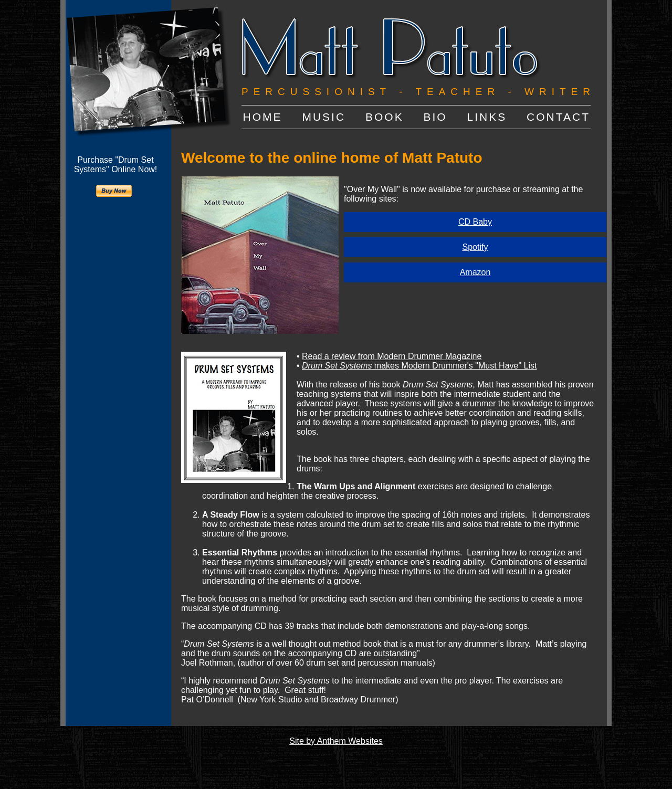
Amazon (475, 272)
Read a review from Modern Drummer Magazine (392, 356)
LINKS (487, 117)
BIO (435, 117)
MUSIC (324, 117)
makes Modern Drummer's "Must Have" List (419, 366)
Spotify (475, 247)
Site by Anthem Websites (336, 741)
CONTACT (558, 117)
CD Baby (475, 222)
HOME (263, 117)
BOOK (385, 117)
